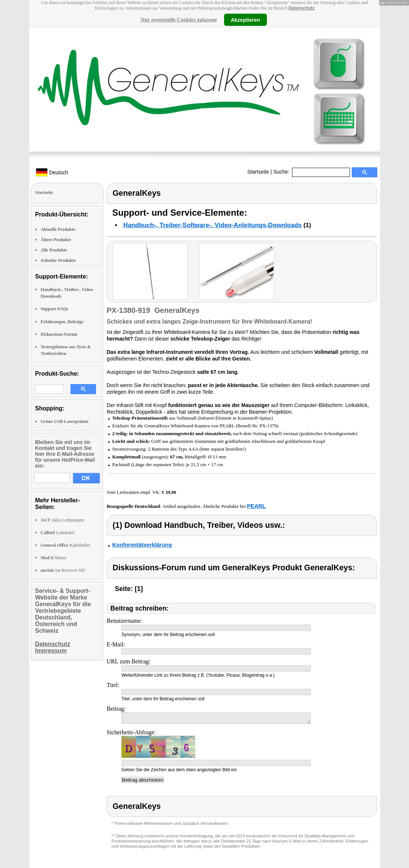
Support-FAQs (54, 309)
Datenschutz (301, 8)
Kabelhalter (66, 545)
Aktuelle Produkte (58, 229)
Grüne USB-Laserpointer (65, 421)
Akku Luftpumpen (62, 520)
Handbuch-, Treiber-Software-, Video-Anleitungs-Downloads (212, 225)
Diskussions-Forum (59, 334)
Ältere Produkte (56, 240)
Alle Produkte (54, 250)
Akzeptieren (245, 20)
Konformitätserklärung (142, 545)
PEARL (256, 506)
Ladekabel (58, 533)
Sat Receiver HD (63, 570)
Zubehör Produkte (58, 260)
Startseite (258, 172)
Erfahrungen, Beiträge (62, 322)
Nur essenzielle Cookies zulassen (178, 20)
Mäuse (54, 558)
